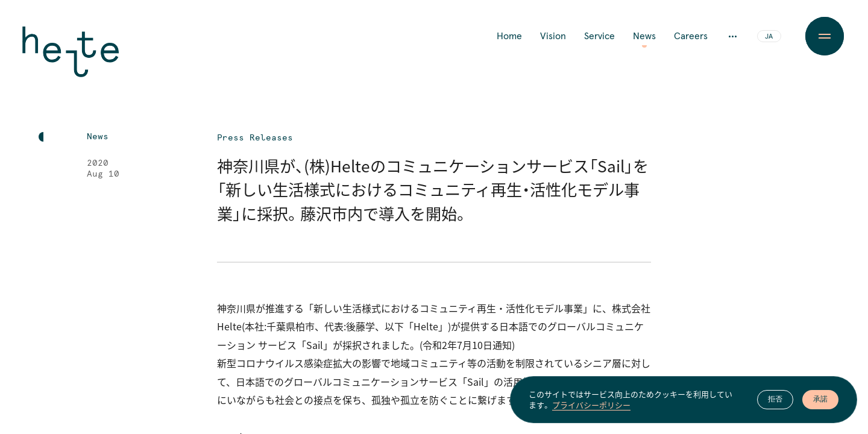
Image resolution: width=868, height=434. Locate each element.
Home (509, 36)
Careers (691, 36)
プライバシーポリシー (591, 405)
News (644, 36)
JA (769, 37)
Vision (553, 36)
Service (599, 36)
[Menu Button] (825, 36)
